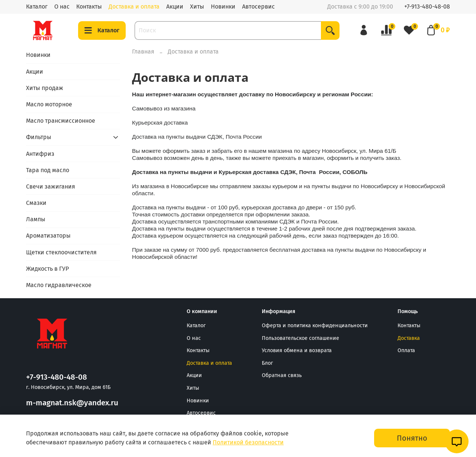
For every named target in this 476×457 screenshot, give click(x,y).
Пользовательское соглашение (300, 338)
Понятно (412, 438)
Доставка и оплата (134, 7)
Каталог (37, 7)
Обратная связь (282, 375)
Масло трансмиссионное (61, 121)
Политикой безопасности (248, 442)
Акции (175, 7)
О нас (62, 7)
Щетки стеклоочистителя (61, 252)
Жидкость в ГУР (47, 269)
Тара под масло (48, 170)
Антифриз (40, 154)
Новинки (223, 7)
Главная (143, 52)
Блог (267, 363)
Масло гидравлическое (59, 285)
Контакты (89, 7)
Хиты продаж (45, 88)
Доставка (409, 338)
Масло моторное (49, 104)
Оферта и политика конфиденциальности (315, 326)
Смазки (36, 203)
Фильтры (39, 137)
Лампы (36, 219)
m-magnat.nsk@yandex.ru (72, 403)
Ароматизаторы (48, 236)
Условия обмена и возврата (297, 350)
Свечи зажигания (51, 186)
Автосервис (258, 7)
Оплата (406, 350)
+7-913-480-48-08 (427, 7)
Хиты (197, 7)
